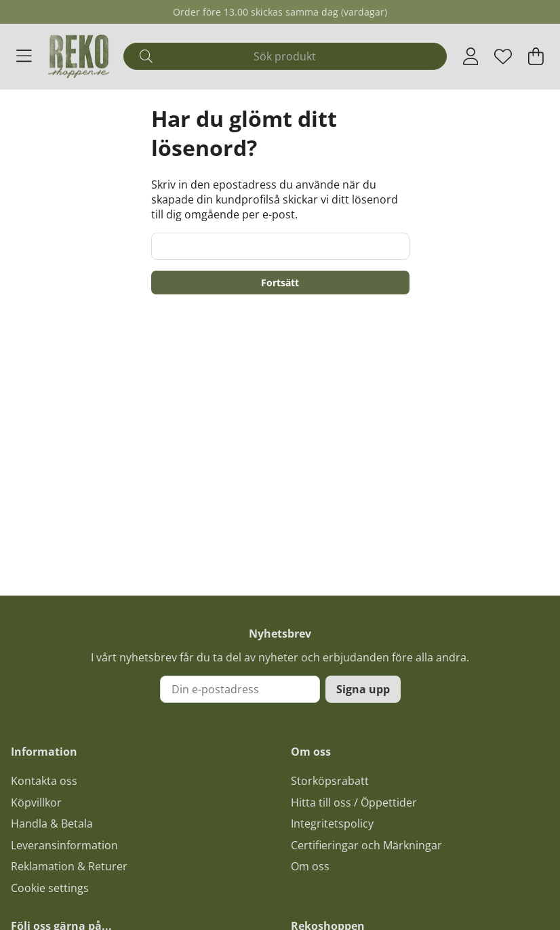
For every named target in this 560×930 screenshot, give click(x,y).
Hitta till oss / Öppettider (354, 802)
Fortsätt (280, 283)
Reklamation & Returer (69, 866)
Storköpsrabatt (330, 781)
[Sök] (285, 56)
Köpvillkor (36, 802)
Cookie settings (50, 888)
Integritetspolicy (332, 824)
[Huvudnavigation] (24, 56)
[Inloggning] (471, 56)
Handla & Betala (52, 824)
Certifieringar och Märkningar (366, 845)
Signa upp (363, 689)
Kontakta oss (44, 781)
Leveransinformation (64, 845)
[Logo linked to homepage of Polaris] (79, 56)
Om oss (310, 866)
